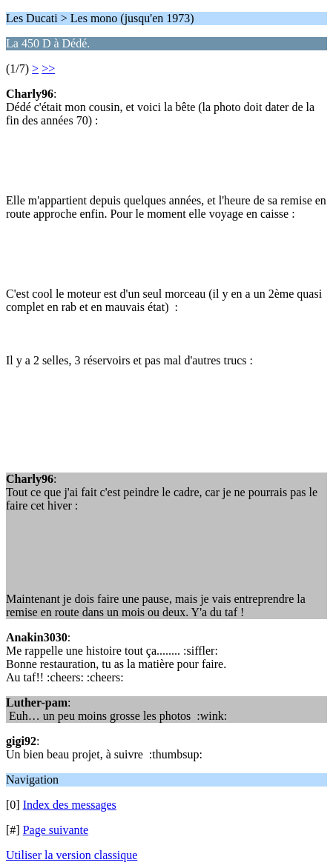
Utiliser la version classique (72, 855)
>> (48, 69)
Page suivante (56, 830)
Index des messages (70, 805)
